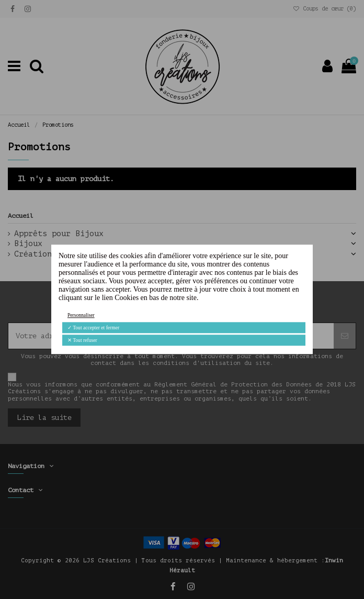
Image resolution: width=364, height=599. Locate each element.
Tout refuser (82, 340)
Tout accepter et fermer (93, 328)
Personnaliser (81, 315)
